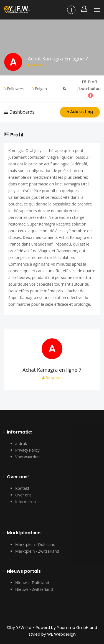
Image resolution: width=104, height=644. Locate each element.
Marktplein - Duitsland (35, 544)
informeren (26, 502)
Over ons (23, 495)
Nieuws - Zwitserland (34, 589)
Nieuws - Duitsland (32, 583)
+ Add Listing (80, 112)
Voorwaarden (27, 457)
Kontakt (22, 488)
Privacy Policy (27, 450)
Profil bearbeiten (90, 89)
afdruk (21, 443)
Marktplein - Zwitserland (37, 551)
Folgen (39, 89)
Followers (14, 89)
